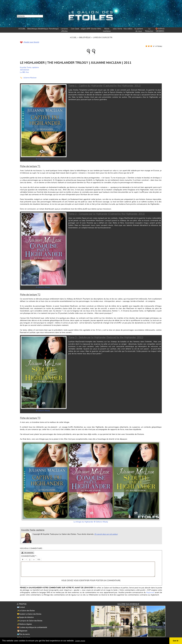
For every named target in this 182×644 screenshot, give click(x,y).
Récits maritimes (107, 30)
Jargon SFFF (86, 29)
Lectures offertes (64, 30)
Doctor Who (96, 29)
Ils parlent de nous (139, 30)
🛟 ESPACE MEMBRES (160, 30)
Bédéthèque (43, 29)
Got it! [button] (176, 641)
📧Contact (21, 607)
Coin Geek (75, 29)
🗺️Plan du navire (23, 629)
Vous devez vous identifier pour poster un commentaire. (91, 580)
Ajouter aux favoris (31, 42)
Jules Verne (117, 29)
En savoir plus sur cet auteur (106, 534)
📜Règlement (22, 626)
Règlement (150, 592)
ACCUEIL (22, 29)
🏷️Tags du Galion (23, 632)
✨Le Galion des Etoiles (26, 610)
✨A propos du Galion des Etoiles (29, 618)
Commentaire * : (29, 556)
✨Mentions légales (24, 621)
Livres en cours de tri (103, 38)
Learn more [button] (80, 641)
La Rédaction (149, 30)
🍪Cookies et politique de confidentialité (32, 624)
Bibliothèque (32, 29)
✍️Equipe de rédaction (25, 615)
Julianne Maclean (30, 78)
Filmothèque (54, 29)
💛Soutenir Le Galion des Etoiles (29, 612)
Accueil (73, 38)
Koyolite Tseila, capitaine (30, 67)
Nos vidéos (128, 29)
